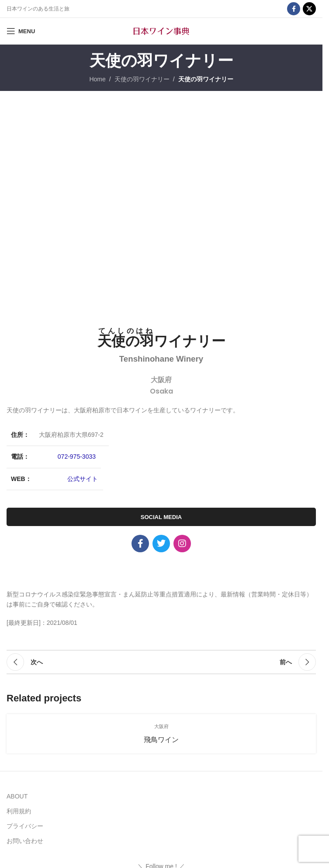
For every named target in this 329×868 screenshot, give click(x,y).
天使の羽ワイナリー (142, 79)
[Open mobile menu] (21, 31)
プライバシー (25, 826)
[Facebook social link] (294, 9)
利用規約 (19, 811)
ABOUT (17, 796)
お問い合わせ (25, 841)
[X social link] (309, 9)
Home (97, 79)
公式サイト (83, 479)
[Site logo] (161, 31)
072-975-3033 (77, 457)
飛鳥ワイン (161, 740)
